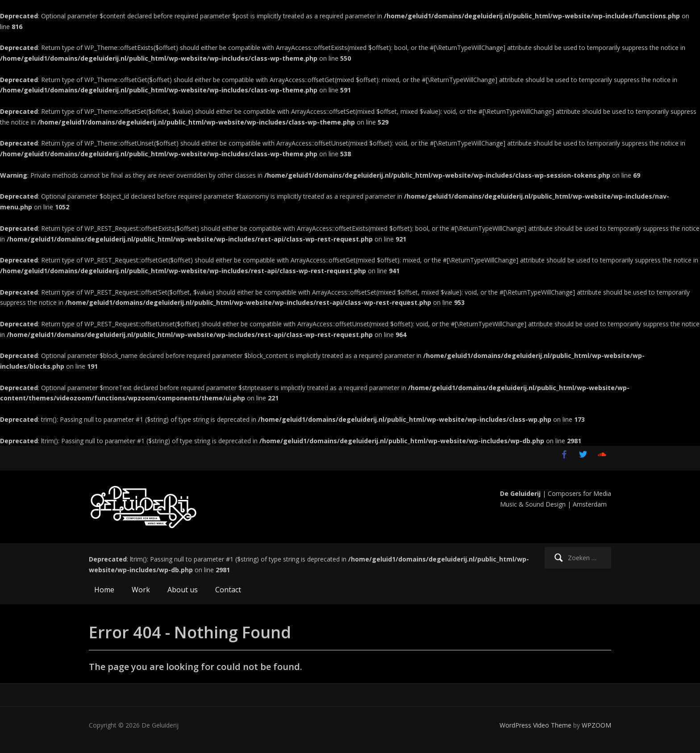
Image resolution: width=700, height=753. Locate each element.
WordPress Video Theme (535, 725)
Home (104, 590)
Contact (228, 590)
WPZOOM (596, 725)
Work (141, 590)
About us (183, 590)
